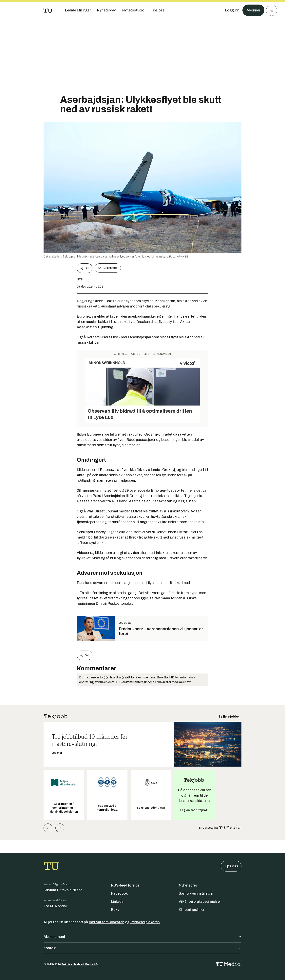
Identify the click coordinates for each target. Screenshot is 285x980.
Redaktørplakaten (145, 922)
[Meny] (272, 10)
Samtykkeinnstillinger (196, 893)
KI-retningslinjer (192, 910)
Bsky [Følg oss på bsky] (115, 910)
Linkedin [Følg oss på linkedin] (118, 902)
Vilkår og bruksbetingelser (200, 902)
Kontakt (142, 948)
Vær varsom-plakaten (107, 922)
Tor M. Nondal (55, 906)
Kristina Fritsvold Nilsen (63, 890)
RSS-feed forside (125, 885)
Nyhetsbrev (188, 885)
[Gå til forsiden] (48, 10)
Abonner (253, 10)
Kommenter (108, 268)
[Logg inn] (232, 10)
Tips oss (231, 866)
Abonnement (142, 937)
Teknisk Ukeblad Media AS (80, 964)
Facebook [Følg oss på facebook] (119, 893)
